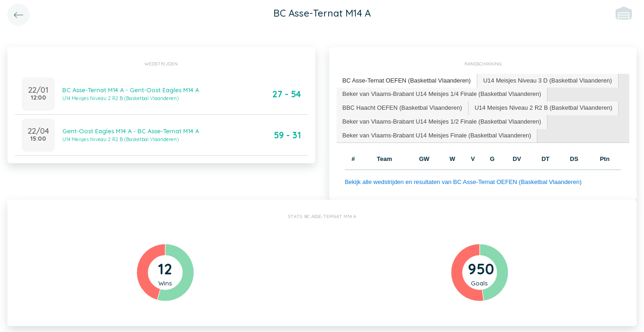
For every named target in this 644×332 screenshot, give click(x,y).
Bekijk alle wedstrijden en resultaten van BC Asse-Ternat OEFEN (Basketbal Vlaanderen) (463, 182)
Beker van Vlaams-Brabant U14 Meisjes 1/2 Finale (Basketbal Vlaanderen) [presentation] (442, 122)
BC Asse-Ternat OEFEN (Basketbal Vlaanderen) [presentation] (407, 80)
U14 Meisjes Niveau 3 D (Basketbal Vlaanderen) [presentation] (548, 80)
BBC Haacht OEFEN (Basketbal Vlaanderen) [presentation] (402, 108)
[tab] (407, 81)
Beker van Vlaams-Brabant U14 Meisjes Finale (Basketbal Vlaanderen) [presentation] (437, 135)
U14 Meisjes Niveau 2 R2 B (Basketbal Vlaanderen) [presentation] (543, 108)
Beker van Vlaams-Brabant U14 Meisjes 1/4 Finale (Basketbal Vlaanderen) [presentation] (442, 94)
